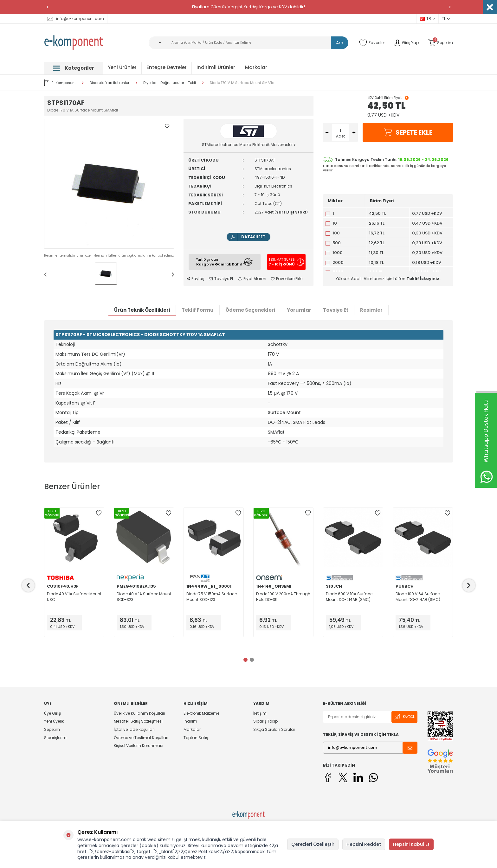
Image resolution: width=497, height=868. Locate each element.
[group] (109, 184)
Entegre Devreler (167, 67)
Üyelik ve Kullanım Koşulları (139, 713)
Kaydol (404, 717)
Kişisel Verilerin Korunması (139, 746)
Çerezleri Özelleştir (313, 844)
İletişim (260, 713)
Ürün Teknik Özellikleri (142, 310)
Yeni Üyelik (54, 721)
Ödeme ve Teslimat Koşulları (141, 738)
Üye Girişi (53, 713)
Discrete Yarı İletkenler (110, 83)
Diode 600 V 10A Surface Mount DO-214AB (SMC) (349, 597)
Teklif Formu (198, 310)
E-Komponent (60, 83)
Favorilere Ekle (287, 279)
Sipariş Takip (265, 721)
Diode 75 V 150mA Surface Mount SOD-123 (212, 597)
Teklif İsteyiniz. (423, 279)
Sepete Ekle (408, 132)
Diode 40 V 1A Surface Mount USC (74, 597)
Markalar (256, 67)
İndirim (190, 721)
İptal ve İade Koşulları (134, 729)
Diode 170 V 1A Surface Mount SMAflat (243, 83)
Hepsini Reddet (364, 844)
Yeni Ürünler (122, 67)
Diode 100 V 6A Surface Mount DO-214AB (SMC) (418, 597)
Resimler (371, 310)
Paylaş (195, 279)
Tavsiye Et (221, 279)
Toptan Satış (196, 738)
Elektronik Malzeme (201, 713)
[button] (47, 7)
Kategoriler (74, 68)
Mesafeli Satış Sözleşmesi (138, 721)
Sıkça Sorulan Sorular (274, 729)
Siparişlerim (55, 738)
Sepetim (52, 729)
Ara (340, 43)
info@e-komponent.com (76, 19)
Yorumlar (299, 310)
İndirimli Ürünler (216, 67)
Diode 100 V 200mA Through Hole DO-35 (283, 597)
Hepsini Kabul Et (411, 844)
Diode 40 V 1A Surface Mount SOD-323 (144, 597)
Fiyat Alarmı (252, 279)
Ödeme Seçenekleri (250, 310)
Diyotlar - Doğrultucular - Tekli (170, 83)
